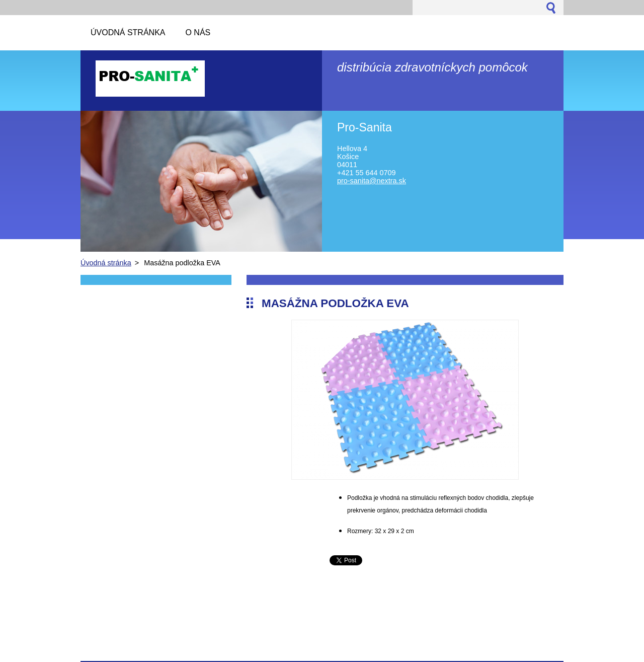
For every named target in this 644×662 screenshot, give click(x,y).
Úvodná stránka (106, 263)
